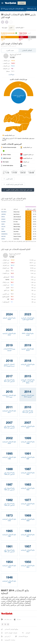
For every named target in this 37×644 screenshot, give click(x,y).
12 (20, 85)
